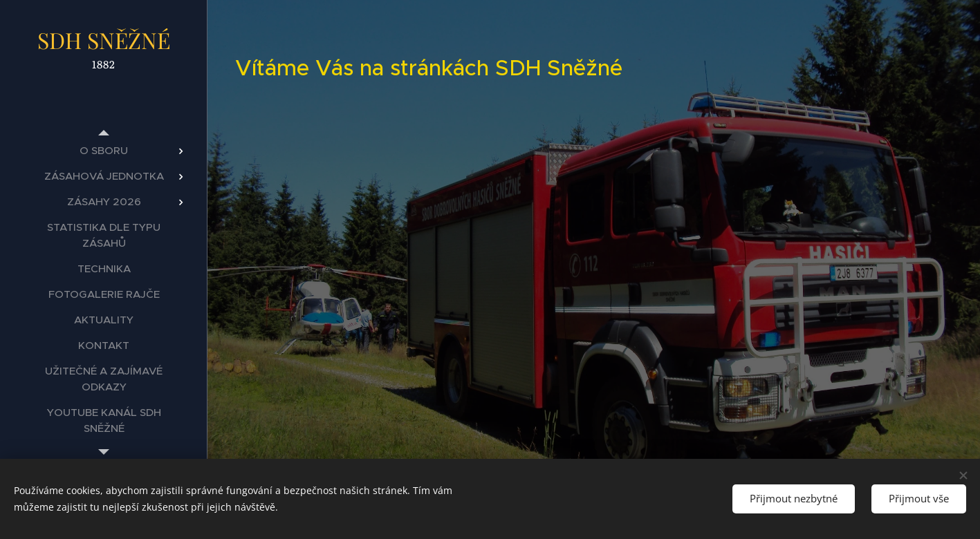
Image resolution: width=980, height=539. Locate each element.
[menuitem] (104, 150)
